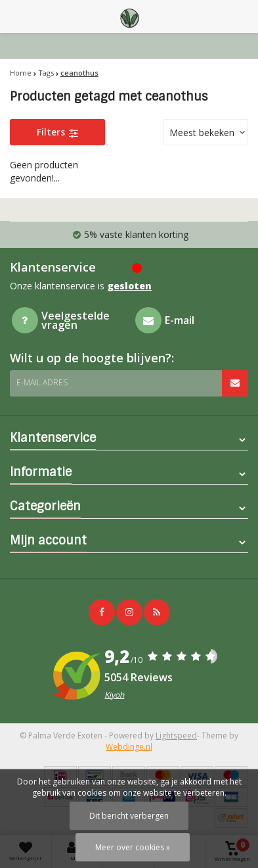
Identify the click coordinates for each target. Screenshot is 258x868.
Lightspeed (176, 735)
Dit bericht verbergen (129, 816)
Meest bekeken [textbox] (202, 133)
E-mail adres (42, 382)
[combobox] (206, 132)
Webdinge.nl (129, 747)
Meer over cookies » (133, 847)
